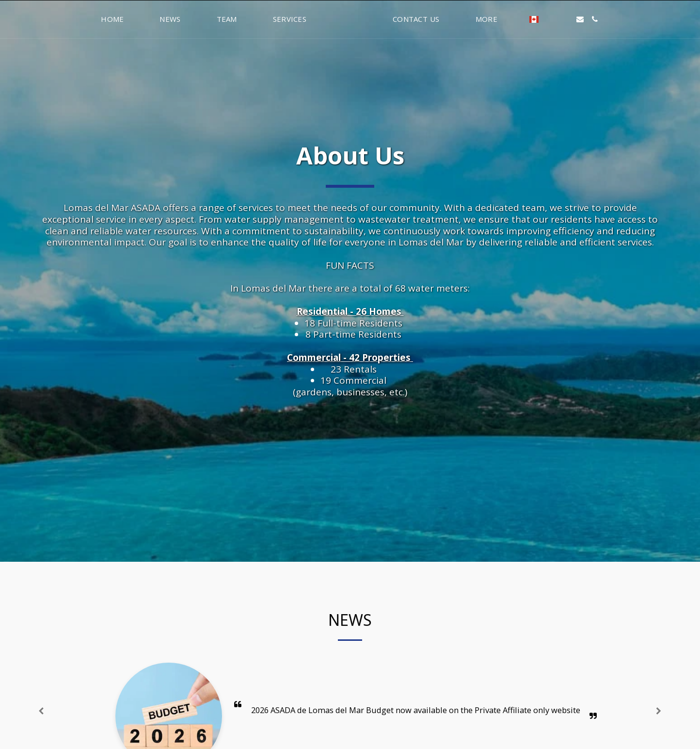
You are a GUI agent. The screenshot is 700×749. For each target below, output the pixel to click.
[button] (610, 19)
